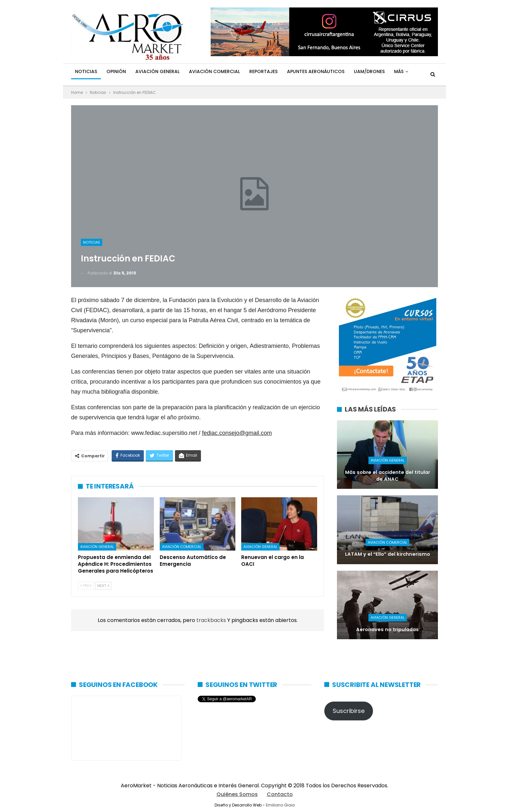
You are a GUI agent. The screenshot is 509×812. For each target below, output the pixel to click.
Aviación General (157, 71)
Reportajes (263, 71)
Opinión (116, 71)
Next (103, 586)
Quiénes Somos (237, 794)
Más (399, 71)
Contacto (280, 794)
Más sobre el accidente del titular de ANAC (388, 476)
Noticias (86, 71)
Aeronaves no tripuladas (387, 629)
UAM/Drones (369, 71)
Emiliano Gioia (280, 805)
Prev (86, 586)
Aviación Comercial (214, 71)
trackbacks (212, 620)
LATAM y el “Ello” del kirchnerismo (388, 554)
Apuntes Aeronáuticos (316, 71)
